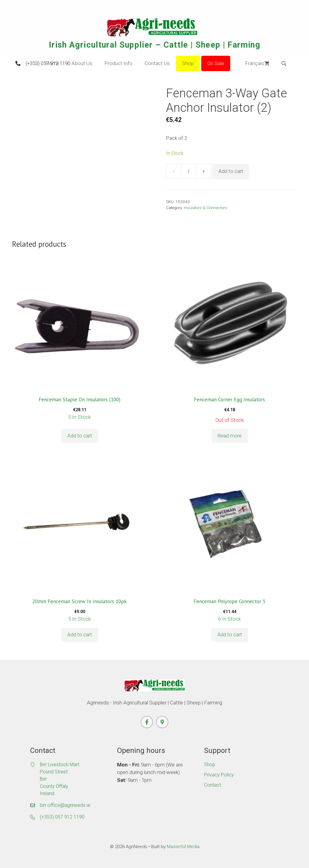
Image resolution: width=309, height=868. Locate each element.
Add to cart (231, 171)
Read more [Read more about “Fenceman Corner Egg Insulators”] (230, 436)
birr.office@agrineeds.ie (65, 805)
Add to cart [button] (80, 436)
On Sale (216, 63)
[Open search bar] (285, 64)
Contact (212, 785)
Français (250, 64)
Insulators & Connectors (205, 208)
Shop (188, 63)
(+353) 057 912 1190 (48, 63)
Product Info (118, 63)
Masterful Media (183, 847)
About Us (82, 63)
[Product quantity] (189, 171)
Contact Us (157, 63)
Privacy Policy (219, 775)
